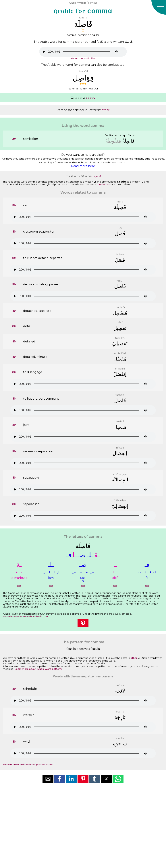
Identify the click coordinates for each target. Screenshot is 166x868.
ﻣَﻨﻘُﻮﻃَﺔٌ (113, 141)
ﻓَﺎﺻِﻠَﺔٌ (128, 141)
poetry (90, 98)
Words (82, 3)
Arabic (73, 3)
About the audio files (83, 58)
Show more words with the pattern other (28, 765)
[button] (159, 7)
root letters (104, 184)
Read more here (83, 166)
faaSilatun (111, 135)
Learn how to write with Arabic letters (26, 617)
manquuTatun (126, 135)
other (105, 110)
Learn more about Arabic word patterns (39, 669)
